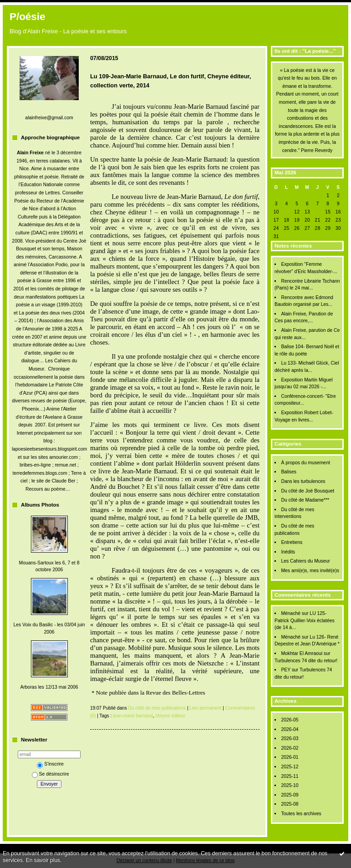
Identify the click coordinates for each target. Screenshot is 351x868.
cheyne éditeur (170, 716)
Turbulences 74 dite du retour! (306, 661)
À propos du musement (305, 463)
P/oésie (27, 17)
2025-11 (290, 776)
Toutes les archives (301, 814)
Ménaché (291, 613)
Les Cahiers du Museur (305, 561)
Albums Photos (40, 505)
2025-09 (290, 795)
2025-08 (290, 804)
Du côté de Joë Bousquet (308, 491)
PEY (286, 670)
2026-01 (290, 757)
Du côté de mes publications (157, 708)
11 (286, 212)
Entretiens (292, 542)
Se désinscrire (51, 774)
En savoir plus (43, 860)
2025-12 (290, 767)
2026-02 (290, 748)
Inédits (288, 552)
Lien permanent (205, 708)
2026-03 (290, 739)
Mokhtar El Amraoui (302, 653)
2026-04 (290, 729)
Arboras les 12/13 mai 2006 (49, 687)
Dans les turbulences (303, 481)
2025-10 (290, 785)
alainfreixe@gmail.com (49, 118)
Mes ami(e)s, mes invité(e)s (310, 571)
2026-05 (290, 720)
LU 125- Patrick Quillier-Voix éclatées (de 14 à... (305, 620)
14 (318, 212)
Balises (289, 472)
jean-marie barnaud (133, 716)
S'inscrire (50, 764)
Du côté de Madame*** (305, 500)
